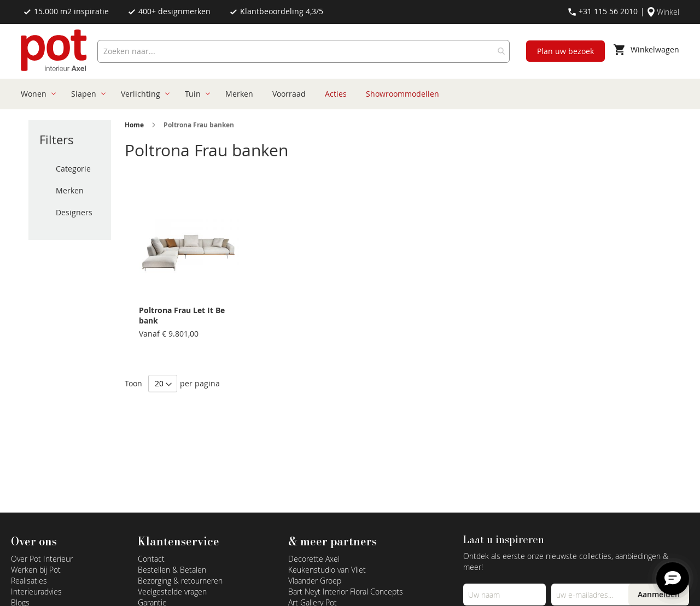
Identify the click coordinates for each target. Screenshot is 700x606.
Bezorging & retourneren (180, 581)
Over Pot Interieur (42, 559)
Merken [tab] (70, 190)
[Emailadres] (593, 595)
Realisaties (29, 581)
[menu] (346, 94)
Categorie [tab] (73, 169)
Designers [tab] (74, 212)
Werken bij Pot (36, 570)
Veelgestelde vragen (172, 592)
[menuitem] (36, 94)
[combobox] (303, 51)
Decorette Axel (314, 559)
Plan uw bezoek (565, 51)
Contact (151, 559)
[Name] (504, 595)
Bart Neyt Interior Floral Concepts (346, 592)
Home (134, 125)
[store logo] (55, 51)
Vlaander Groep (315, 581)
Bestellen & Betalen (172, 570)
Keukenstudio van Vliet (327, 570)
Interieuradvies (36, 592)
